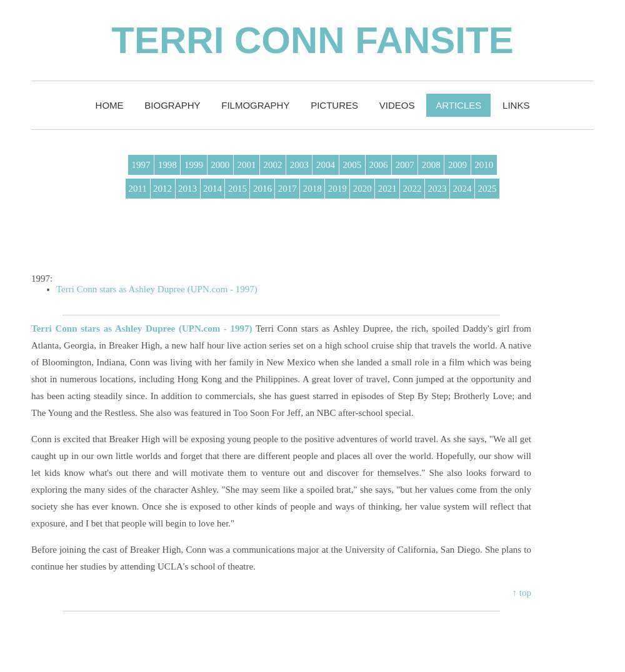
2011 (138, 189)
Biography (172, 105)
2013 (187, 189)
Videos (397, 105)
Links (516, 105)
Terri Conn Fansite (312, 40)
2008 (431, 165)
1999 (194, 165)
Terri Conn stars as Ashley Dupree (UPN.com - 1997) (157, 289)
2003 (299, 165)
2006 (378, 165)
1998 (167, 165)
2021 (387, 189)
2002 (273, 165)
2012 (162, 189)
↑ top (522, 593)
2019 (337, 189)
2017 (287, 189)
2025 (487, 189)
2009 (457, 165)
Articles (458, 105)
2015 (237, 189)
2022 (412, 189)
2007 (405, 165)
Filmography (255, 105)
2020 (362, 189)
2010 (484, 165)
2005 (352, 165)
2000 (220, 165)
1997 (141, 165)
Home (110, 105)
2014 (212, 189)
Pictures (334, 105)
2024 (462, 189)
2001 (246, 165)
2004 (326, 165)
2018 (312, 189)
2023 (437, 189)
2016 (262, 189)
